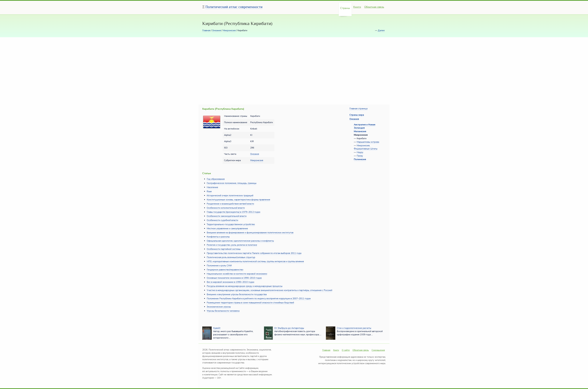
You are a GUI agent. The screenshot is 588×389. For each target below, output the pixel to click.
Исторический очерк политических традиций (230, 196)
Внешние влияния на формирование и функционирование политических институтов (250, 233)
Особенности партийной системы (224, 249)
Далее (381, 30)
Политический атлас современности (234, 7)
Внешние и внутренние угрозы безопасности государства (237, 294)
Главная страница (358, 109)
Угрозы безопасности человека (223, 311)
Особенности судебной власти (222, 220)
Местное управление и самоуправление (227, 228)
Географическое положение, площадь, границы (232, 183)
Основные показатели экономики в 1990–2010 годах (234, 278)
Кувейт (217, 328)
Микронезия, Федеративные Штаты (366, 147)
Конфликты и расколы (218, 237)
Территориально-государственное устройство (231, 224)
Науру (360, 152)
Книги (357, 7)
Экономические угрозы (219, 307)
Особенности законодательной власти (227, 216)
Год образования (216, 179)
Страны (345, 8)
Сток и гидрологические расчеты (354, 328)
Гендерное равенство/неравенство (225, 270)
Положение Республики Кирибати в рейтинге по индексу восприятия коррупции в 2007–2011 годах (259, 299)
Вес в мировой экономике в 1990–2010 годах (230, 282)
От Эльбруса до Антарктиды (289, 328)
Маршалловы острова (368, 142)
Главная (206, 30)
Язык (209, 191)
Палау (360, 156)
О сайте (346, 350)
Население (212, 187)
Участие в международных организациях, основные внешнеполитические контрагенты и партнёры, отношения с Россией (269, 290)
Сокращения (378, 350)
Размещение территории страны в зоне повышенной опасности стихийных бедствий (250, 303)
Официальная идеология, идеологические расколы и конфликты (240, 241)
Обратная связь (374, 7)
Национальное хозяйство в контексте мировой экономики (237, 274)
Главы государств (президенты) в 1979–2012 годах (234, 212)
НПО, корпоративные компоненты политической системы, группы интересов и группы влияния (255, 261)
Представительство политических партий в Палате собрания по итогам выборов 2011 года (254, 253)
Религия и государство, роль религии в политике (232, 245)
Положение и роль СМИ (219, 266)
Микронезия (229, 30)
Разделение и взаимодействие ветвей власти (230, 204)
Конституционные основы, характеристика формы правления (238, 200)
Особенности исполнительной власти (226, 208)
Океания (217, 30)
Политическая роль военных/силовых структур (231, 257)
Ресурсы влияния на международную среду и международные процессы (245, 286)
